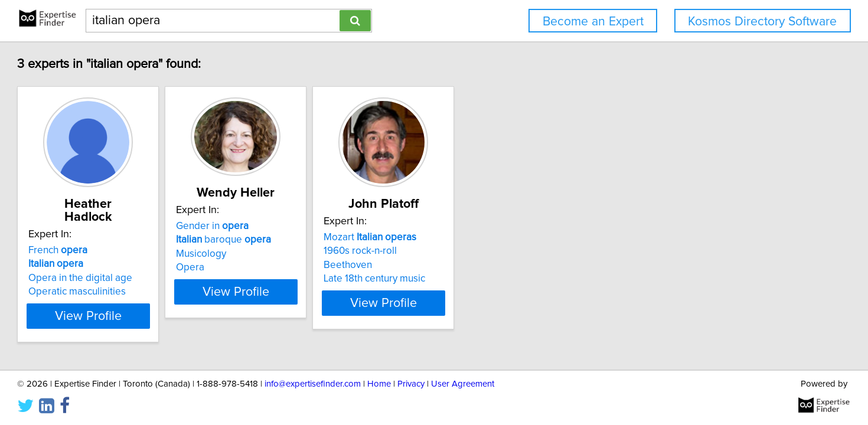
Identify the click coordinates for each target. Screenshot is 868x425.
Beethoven (469, 265)
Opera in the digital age (143, 265)
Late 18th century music (496, 279)
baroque (316, 240)
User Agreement (463, 382)
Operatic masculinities (140, 279)
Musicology (293, 254)
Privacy (411, 382)
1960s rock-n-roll (482, 251)
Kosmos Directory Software (762, 22)
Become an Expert (593, 22)
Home (379, 382)
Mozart (492, 237)
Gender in (304, 226)
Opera (282, 267)
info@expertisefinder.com (313, 382)
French (120, 237)
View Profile (166, 303)
